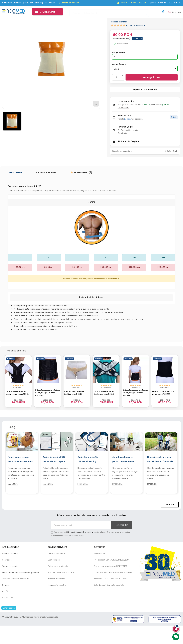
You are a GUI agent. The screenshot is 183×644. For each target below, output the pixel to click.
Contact (122, 3)
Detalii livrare (123, 125)
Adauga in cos (152, 95)
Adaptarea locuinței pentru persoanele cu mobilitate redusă (123, 478)
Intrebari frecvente (56, 597)
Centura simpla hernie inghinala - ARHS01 (75, 409)
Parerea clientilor (10, 572)
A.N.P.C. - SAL (8, 616)
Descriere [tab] (16, 190)
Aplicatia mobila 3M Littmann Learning (88, 478)
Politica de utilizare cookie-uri (16, 597)
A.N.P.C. (6, 610)
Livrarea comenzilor (57, 572)
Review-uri (81, 190)
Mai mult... (13, 503)
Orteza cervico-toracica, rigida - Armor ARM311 (105, 409)
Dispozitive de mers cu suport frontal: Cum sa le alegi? (160, 478)
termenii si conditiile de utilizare (81, 551)
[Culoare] (145, 86)
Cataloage (7, 578)
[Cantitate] (117, 95)
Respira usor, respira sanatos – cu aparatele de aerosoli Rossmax (21, 478)
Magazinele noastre (57, 603)
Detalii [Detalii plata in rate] (174, 135)
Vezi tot (170, 523)
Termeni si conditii (10, 585)
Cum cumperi (54, 578)
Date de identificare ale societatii (109, 603)
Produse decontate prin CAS (61, 591)
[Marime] (145, 74)
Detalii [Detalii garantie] (175, 169)
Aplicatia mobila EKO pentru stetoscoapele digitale (54, 478)
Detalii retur (123, 151)
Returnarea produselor (58, 585)
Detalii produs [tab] (46, 190)
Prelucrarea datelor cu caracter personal (21, 591)
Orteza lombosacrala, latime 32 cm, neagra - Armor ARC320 (46, 409)
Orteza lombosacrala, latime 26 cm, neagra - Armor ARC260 (134, 409)
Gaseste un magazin (69, 3)
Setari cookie (9, 626)
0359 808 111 (139, 3)
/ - (135, 43)
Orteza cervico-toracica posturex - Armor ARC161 (17, 409)
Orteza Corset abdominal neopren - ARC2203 (165, 409)
